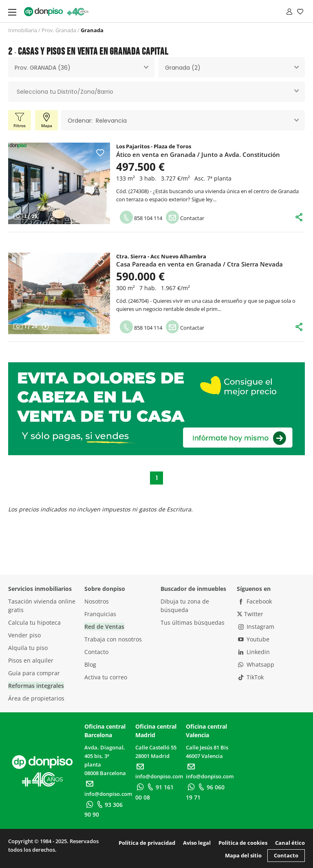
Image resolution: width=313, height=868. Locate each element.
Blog (90, 664)
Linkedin (253, 652)
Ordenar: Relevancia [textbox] (97, 121)
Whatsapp (256, 664)
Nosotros (97, 601)
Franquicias (100, 614)
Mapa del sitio (243, 855)
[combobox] (81, 67)
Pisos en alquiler (31, 660)
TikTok (250, 677)
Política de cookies (243, 843)
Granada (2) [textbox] (183, 68)
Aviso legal (197, 843)
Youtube (253, 639)
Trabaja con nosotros (113, 639)
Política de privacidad (147, 843)
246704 (139, 301)
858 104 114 (141, 218)
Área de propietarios (36, 698)
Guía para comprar (34, 673)
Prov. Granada (59, 30)
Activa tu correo (106, 677)
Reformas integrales (36, 686)
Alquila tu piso (28, 648)
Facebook (254, 601)
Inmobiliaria (23, 30)
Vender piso (24, 635)
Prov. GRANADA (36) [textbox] (43, 68)
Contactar (185, 218)
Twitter (250, 614)
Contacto (96, 652)
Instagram (256, 627)
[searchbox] (156, 92)
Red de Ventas (104, 627)
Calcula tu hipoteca (34, 622)
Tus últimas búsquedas (193, 622)
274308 (139, 191)
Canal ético (290, 843)
